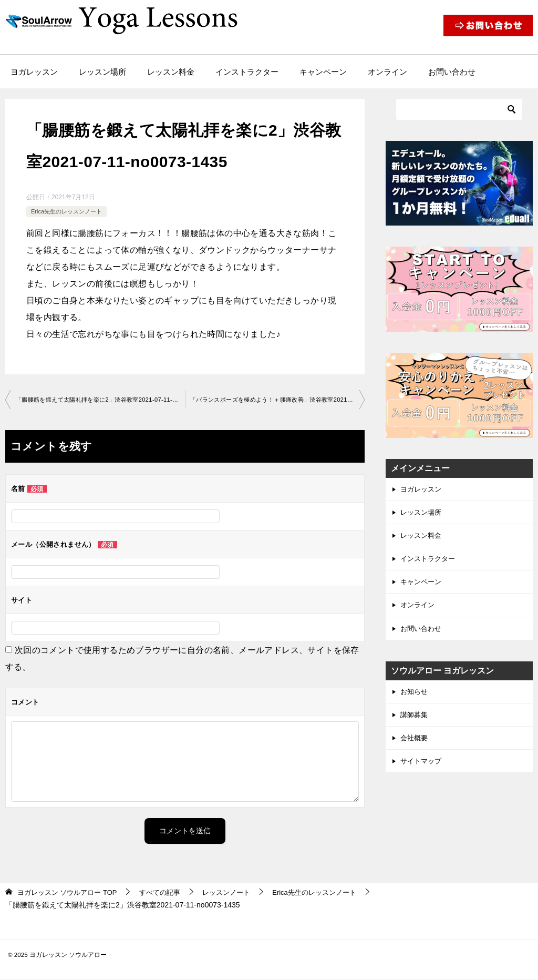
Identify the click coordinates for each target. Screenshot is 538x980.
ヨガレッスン (34, 72)
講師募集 (415, 723)
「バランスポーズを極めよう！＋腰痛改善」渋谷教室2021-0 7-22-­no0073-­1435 (277, 400)
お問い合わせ (452, 72)
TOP (71, 893)
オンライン (387, 72)
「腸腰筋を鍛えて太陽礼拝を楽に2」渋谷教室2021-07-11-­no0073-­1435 (100, 400)
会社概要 (415, 748)
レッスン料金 (171, 72)
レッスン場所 (102, 72)
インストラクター (247, 72)
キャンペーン (323, 72)
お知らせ (415, 699)
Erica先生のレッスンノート (70, 211)
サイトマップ (422, 772)
